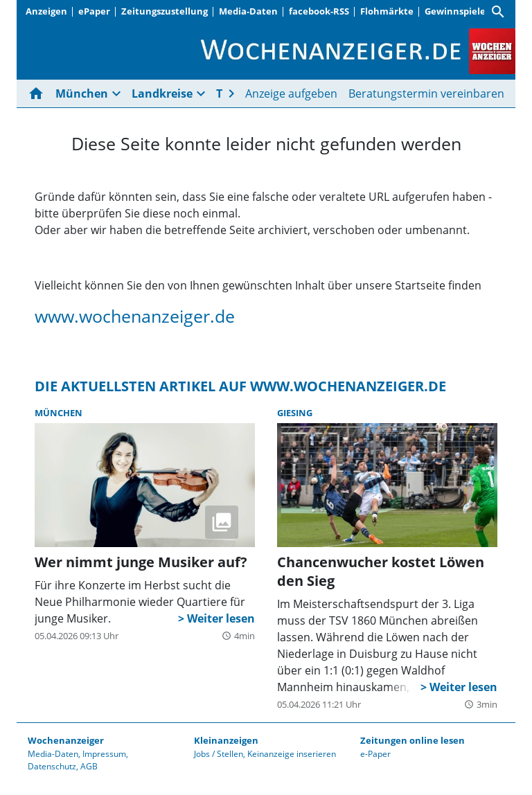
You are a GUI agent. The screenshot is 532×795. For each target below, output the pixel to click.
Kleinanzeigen (226, 740)
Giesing (295, 413)
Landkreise (162, 93)
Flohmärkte (387, 11)
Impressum (104, 754)
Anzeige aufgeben (291, 93)
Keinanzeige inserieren (292, 754)
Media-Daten (248, 11)
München (82, 93)
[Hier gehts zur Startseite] (39, 93)
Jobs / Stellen (219, 754)
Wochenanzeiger (66, 740)
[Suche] (498, 12)
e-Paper (375, 754)
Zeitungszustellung (165, 11)
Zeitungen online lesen (413, 740)
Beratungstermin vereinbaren (426, 93)
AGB (89, 766)
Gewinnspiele (455, 11)
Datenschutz (52, 766)
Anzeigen (46, 11)
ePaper (94, 11)
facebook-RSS (319, 11)
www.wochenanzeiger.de (135, 316)
